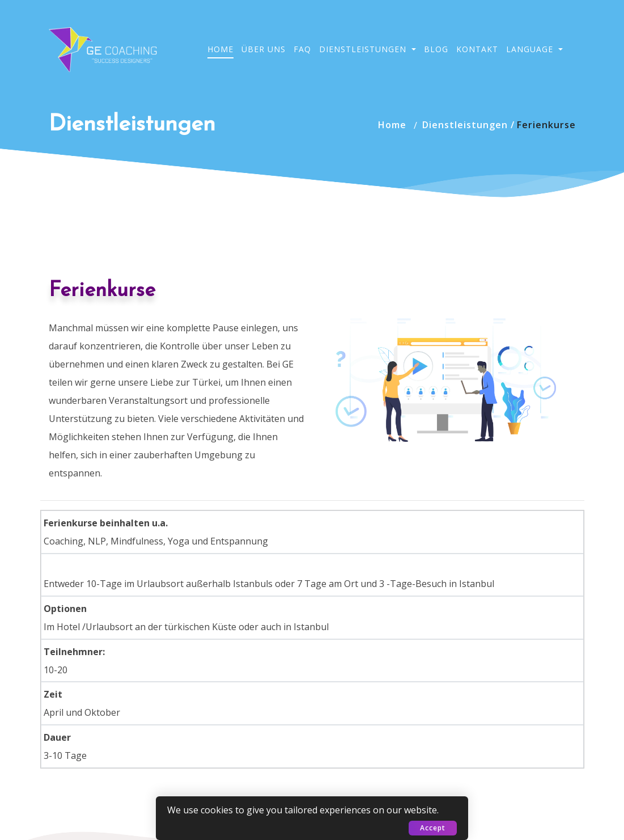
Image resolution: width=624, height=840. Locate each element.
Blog (436, 49)
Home (220, 49)
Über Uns (264, 49)
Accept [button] (433, 828)
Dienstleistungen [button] (364, 49)
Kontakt (477, 49)
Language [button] (531, 49)
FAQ (302, 49)
